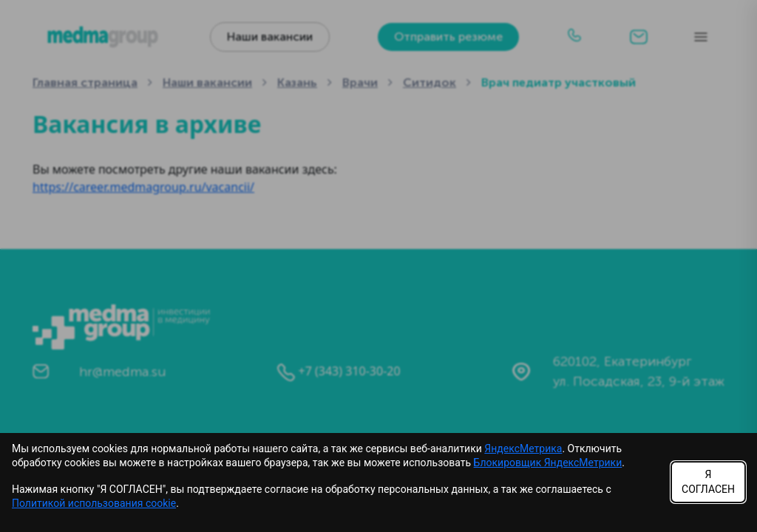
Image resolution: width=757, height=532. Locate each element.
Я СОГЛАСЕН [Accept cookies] (708, 482)
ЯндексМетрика (523, 449)
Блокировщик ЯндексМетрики (548, 463)
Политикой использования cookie (94, 503)
